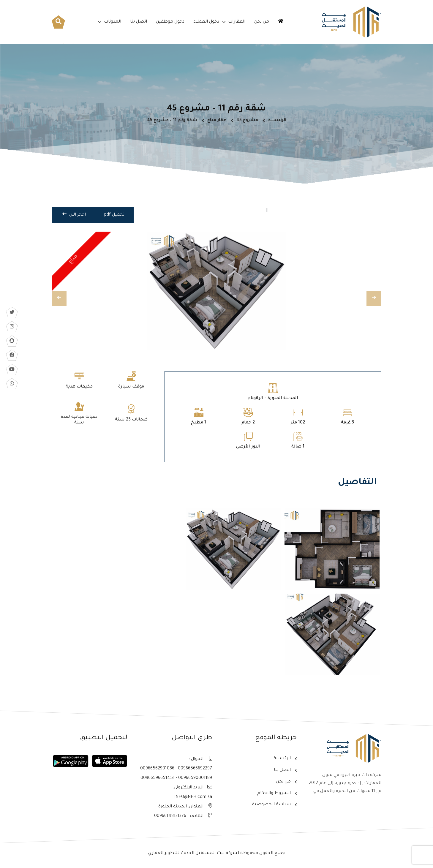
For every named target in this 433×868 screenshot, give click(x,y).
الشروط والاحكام (274, 793)
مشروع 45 (247, 121)
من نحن (262, 22)
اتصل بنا (139, 22)
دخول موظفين (170, 22)
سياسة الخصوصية (271, 805)
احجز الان (74, 214)
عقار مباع (217, 121)
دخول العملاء (206, 22)
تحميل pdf (114, 215)
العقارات (237, 22)
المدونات (113, 22)
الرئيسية (277, 121)
